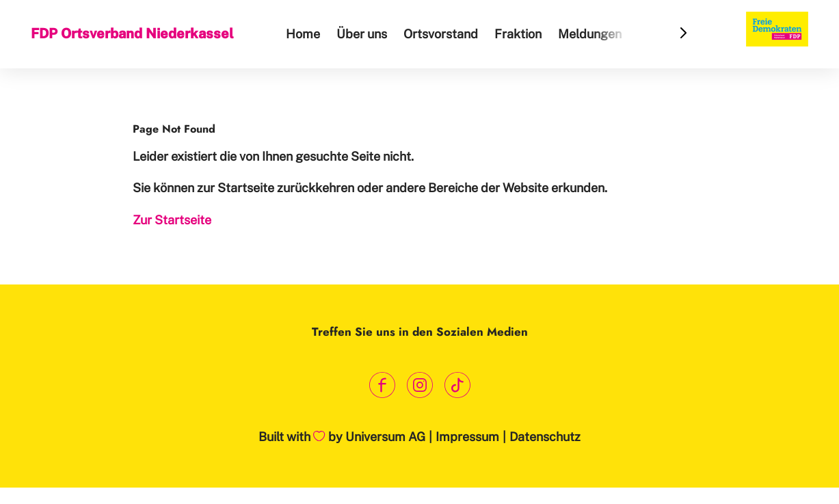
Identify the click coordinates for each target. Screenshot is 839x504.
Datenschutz (545, 437)
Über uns (362, 34)
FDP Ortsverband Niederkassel (132, 34)
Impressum (467, 437)
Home (303, 34)
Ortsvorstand (441, 34)
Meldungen (590, 34)
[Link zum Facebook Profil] (382, 385)
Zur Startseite (172, 220)
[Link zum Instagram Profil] (419, 385)
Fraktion (518, 34)
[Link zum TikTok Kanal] (457, 385)
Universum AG (385, 437)
